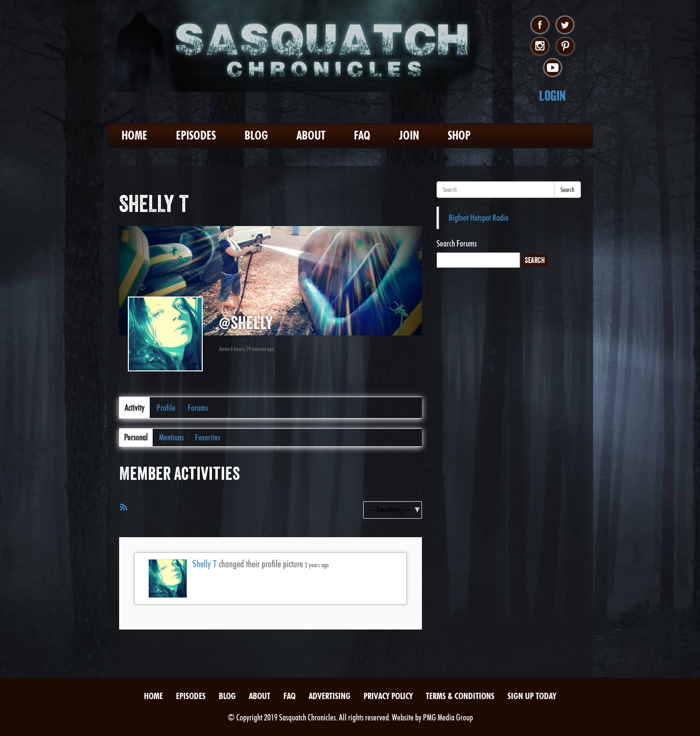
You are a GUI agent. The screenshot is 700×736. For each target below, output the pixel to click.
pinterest (565, 47)
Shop (459, 135)
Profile (166, 408)
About (311, 135)
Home (134, 135)
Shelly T (205, 564)
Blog (256, 135)
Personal (136, 437)
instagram (540, 47)
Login (552, 96)
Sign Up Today (532, 696)
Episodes (196, 135)
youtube (552, 68)
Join (409, 135)
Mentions (171, 437)
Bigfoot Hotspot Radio (479, 218)
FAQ (362, 135)
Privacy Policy (388, 696)
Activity (134, 408)
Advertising (330, 696)
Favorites (208, 437)
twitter (565, 25)
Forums (198, 408)
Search (568, 190)
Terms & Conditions (460, 696)
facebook (540, 25)
